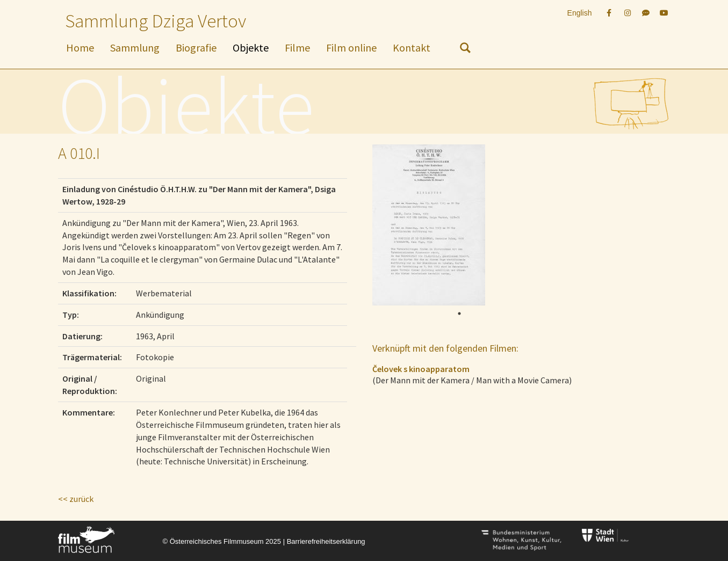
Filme (297, 48)
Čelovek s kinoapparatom (421, 369)
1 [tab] (459, 314)
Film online (351, 48)
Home (80, 48)
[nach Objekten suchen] (465, 50)
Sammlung (135, 48)
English (580, 13)
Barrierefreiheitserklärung (326, 541)
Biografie (196, 48)
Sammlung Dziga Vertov (156, 21)
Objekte (251, 48)
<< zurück (76, 499)
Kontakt (412, 48)
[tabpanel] (456, 225)
